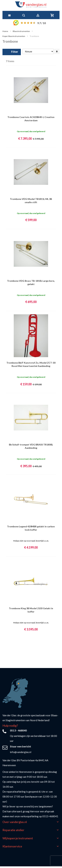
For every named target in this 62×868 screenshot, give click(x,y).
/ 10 (42, 23)
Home (5, 31)
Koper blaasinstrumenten (14, 36)
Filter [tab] (15, 52)
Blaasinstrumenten (21, 31)
